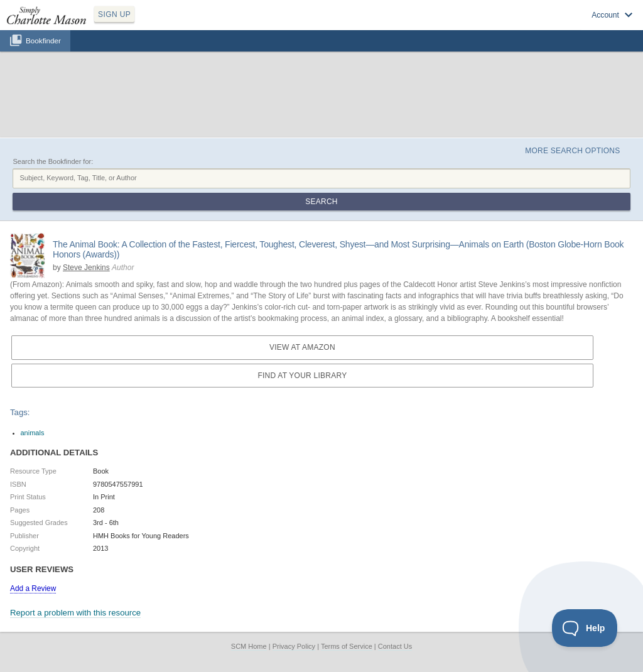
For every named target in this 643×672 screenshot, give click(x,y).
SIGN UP (114, 14)
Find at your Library (302, 376)
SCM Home (249, 646)
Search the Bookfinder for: (53, 161)
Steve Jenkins (86, 268)
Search (321, 202)
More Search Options (572, 151)
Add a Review (33, 588)
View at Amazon (302, 347)
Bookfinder (43, 41)
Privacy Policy (294, 646)
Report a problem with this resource (75, 613)
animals (33, 433)
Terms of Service (347, 646)
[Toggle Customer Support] (585, 628)
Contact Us (395, 646)
